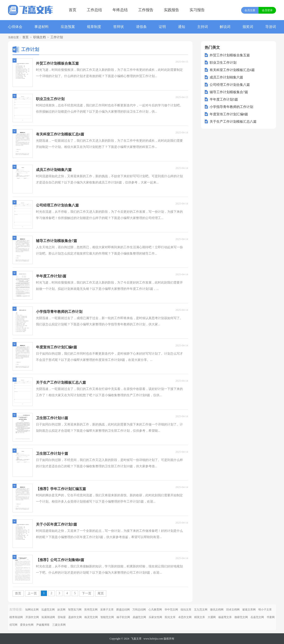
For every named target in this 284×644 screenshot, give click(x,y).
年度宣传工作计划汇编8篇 (229, 114)
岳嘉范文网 (257, 617)
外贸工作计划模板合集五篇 (230, 55)
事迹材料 (42, 27)
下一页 (87, 593)
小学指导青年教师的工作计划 (231, 107)
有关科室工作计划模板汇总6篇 (232, 70)
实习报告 (197, 10)
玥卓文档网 (233, 610)
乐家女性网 (155, 617)
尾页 (101, 593)
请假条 (141, 27)
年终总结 (120, 10)
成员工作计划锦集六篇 (226, 77)
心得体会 (15, 27)
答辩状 (119, 27)
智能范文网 (107, 617)
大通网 (212, 617)
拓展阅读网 (48, 617)
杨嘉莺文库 (225, 617)
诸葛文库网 (249, 610)
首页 (73, 10)
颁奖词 (248, 27)
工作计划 (57, 37)
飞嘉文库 (136, 639)
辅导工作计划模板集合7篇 (229, 92)
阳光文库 (170, 617)
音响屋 (62, 617)
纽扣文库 (186, 610)
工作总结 (94, 10)
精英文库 (200, 617)
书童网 (271, 617)
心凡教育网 (155, 610)
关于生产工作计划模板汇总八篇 (233, 122)
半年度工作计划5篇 (224, 99)
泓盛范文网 (48, 610)
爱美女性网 (27, 625)
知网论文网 (32, 610)
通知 (182, 27)
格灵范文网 (91, 617)
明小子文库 (265, 610)
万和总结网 (139, 610)
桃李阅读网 (16, 617)
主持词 (203, 27)
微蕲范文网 (241, 617)
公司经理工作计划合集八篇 (230, 85)
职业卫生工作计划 (223, 63)
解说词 (225, 27)
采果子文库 (107, 610)
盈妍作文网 (75, 617)
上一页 (32, 593)
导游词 (271, 27)
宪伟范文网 (91, 610)
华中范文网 (171, 610)
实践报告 (171, 10)
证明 (162, 27)
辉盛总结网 (123, 610)
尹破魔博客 (43, 625)
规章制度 (94, 27)
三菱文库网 (59, 625)
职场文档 (40, 37)
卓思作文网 (185, 617)
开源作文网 (32, 617)
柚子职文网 (123, 617)
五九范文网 (201, 610)
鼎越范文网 (139, 617)
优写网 (13, 625)
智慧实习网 (75, 610)
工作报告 (146, 10)
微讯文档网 (217, 610)
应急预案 (68, 27)
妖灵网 (61, 610)
